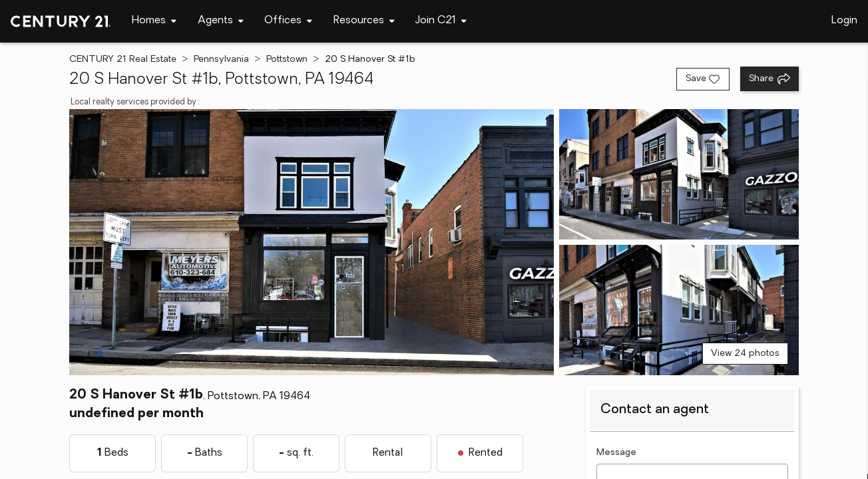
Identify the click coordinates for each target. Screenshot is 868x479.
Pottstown (287, 60)
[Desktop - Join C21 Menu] (441, 21)
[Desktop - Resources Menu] (364, 21)
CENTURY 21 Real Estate (123, 60)
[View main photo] (312, 242)
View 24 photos (745, 354)
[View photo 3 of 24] (679, 310)
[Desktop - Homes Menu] (154, 21)
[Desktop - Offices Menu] (288, 21)
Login (844, 21)
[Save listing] (703, 79)
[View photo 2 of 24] (679, 174)
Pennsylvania (221, 60)
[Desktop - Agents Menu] (221, 21)
